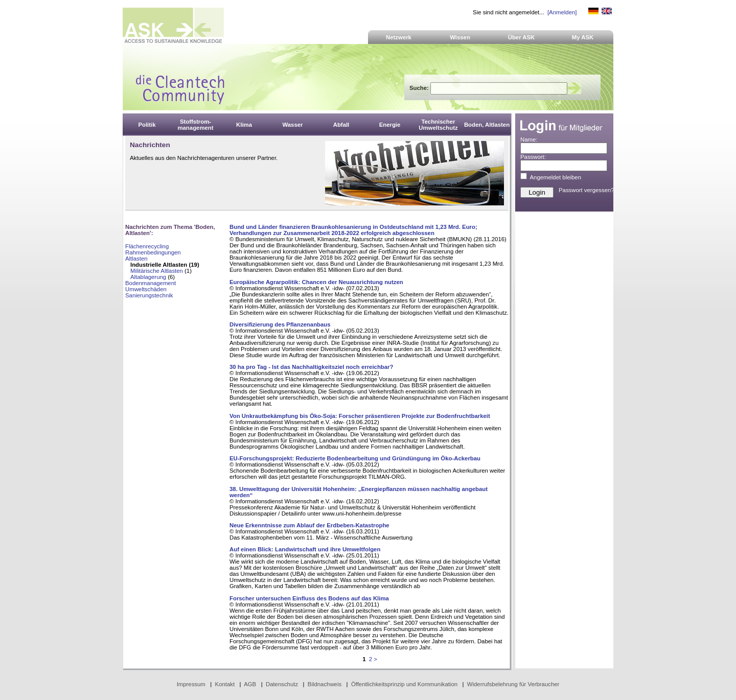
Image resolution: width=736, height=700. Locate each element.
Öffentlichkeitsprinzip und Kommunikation (404, 684)
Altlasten (136, 259)
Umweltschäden (146, 289)
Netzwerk (399, 37)
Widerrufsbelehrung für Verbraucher (513, 684)
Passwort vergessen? (586, 190)
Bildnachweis (325, 684)
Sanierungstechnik (149, 295)
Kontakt (225, 684)
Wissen (460, 37)
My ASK (583, 37)
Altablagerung (148, 277)
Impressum (191, 684)
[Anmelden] (562, 12)
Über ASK (522, 37)
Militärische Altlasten (157, 271)
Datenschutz (282, 684)
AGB (250, 684)
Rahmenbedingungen (153, 252)
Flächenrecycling (147, 246)
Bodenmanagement (151, 283)
